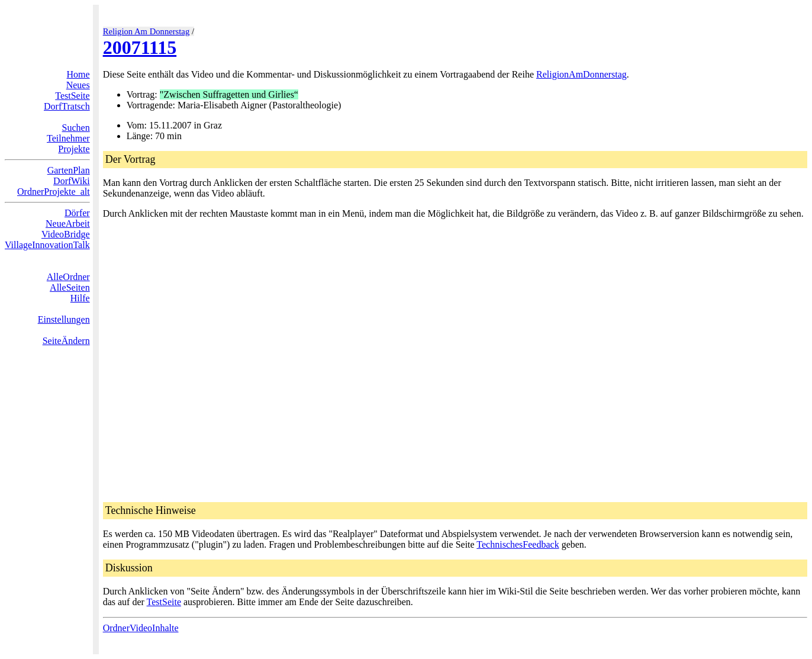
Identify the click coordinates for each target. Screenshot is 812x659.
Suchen (76, 128)
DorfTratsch (67, 106)
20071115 (140, 47)
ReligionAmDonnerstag (581, 74)
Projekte (74, 149)
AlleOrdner (68, 277)
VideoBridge (66, 234)
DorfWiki (72, 181)
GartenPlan (69, 170)
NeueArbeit (68, 224)
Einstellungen (64, 319)
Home (78, 74)
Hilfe (80, 298)
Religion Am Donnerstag (146, 31)
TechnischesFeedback (518, 544)
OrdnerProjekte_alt (54, 192)
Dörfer (77, 213)
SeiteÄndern (66, 341)
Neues (78, 85)
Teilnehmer (68, 138)
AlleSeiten (70, 287)
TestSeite (72, 96)
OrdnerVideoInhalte (141, 628)
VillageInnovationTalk (47, 245)
